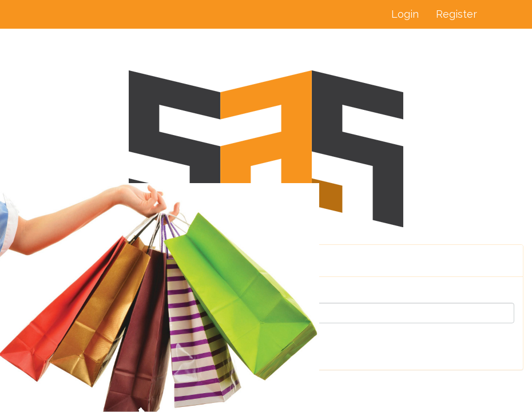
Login (405, 14)
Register (456, 14)
